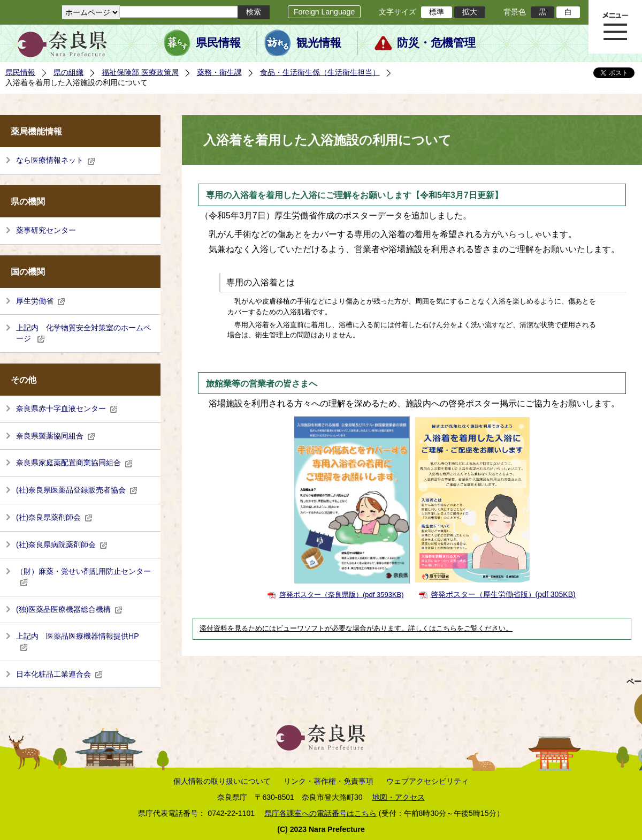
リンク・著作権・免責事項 (328, 781)
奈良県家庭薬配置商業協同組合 (74, 463)
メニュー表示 (615, 27)
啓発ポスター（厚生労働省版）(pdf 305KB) (503, 594)
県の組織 (68, 72)
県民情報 (218, 43)
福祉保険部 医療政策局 (140, 72)
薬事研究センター (46, 230)
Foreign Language (324, 12)
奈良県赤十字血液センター (67, 408)
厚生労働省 (41, 301)
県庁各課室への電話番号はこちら (320, 813)
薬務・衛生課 (219, 72)
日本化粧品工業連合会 (59, 674)
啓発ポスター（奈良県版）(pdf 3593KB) (342, 595)
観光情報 (319, 43)
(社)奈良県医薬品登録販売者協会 (77, 490)
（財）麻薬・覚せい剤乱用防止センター (83, 577)
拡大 (470, 12)
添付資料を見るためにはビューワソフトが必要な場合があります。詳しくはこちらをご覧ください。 (356, 629)
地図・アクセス (399, 797)
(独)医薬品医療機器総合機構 (69, 609)
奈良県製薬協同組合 (56, 436)
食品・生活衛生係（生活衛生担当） (320, 72)
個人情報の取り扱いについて (222, 781)
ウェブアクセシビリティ (427, 781)
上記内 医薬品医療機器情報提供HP (78, 641)
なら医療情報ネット (56, 160)
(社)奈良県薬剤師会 (54, 517)
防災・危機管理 (436, 43)
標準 (437, 12)
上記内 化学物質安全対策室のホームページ (83, 333)
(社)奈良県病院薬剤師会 (62, 544)
